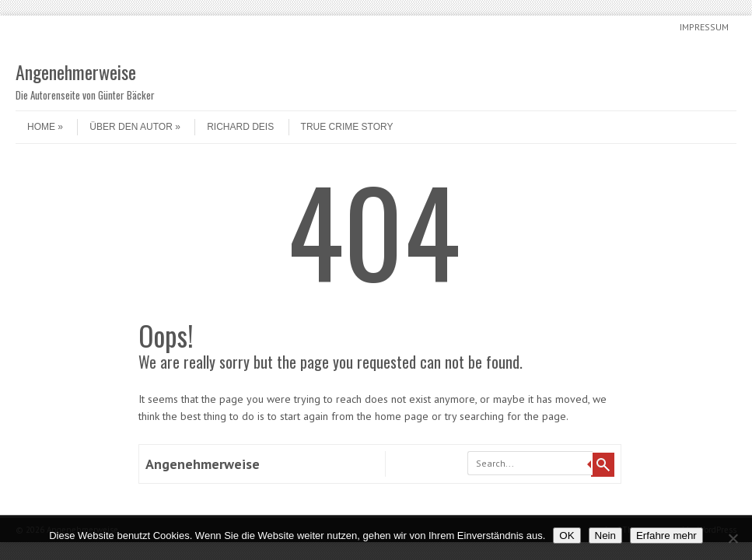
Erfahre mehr (666, 535)
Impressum (704, 27)
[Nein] (733, 538)
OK (567, 535)
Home (45, 127)
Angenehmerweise (76, 72)
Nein (605, 535)
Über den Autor (135, 127)
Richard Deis (240, 127)
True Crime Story (347, 127)
